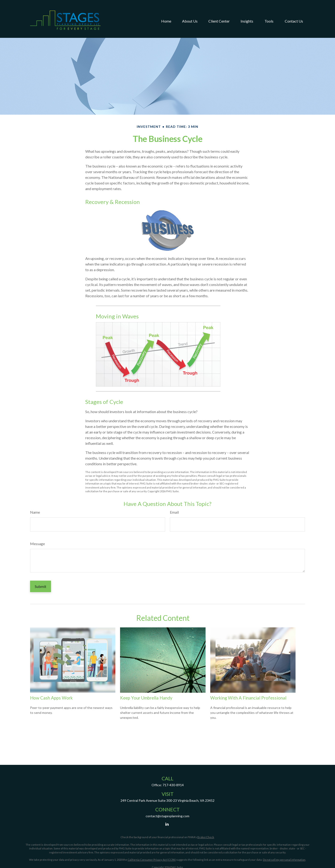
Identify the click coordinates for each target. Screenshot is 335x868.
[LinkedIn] (167, 824)
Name (35, 512)
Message (37, 544)
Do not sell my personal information (284, 860)
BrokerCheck (206, 837)
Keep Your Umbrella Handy (146, 698)
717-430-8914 (173, 785)
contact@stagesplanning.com (167, 816)
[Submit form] (41, 586)
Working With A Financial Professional (248, 698)
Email (174, 512)
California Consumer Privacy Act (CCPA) (152, 860)
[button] (166, 13)
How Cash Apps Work (51, 698)
